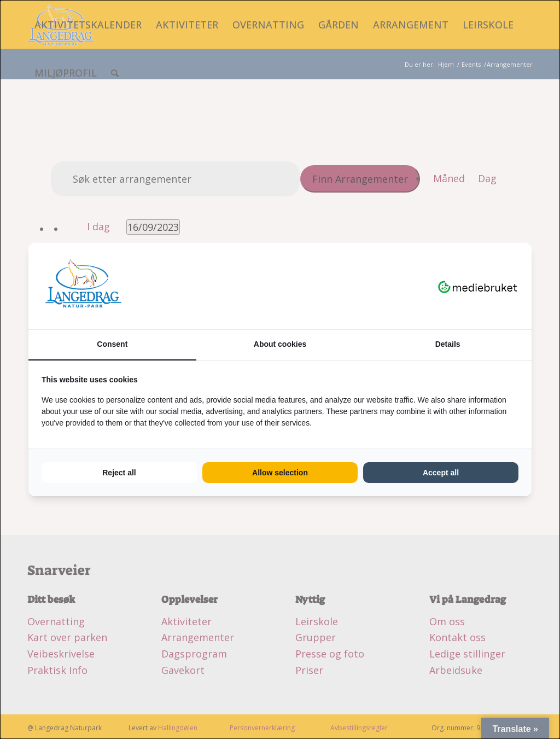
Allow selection (280, 473)
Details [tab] (448, 344)
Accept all (441, 473)
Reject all (119, 473)
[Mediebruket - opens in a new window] (478, 286)
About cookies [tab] (280, 344)
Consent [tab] (112, 344)
